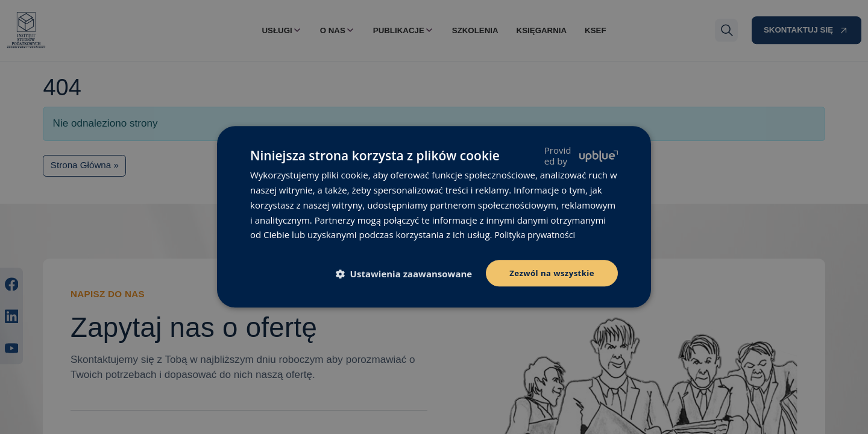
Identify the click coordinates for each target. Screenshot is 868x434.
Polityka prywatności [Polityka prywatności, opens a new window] (537, 234)
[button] (404, 274)
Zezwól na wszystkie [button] (549, 273)
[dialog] (434, 217)
